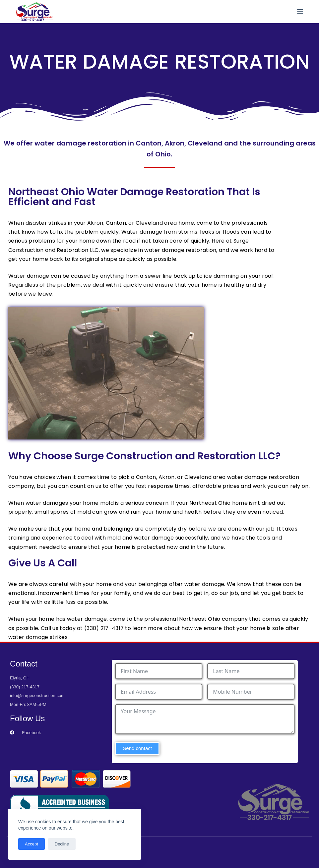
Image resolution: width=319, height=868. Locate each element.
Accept (32, 844)
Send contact (137, 748)
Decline (62, 844)
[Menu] (300, 12)
